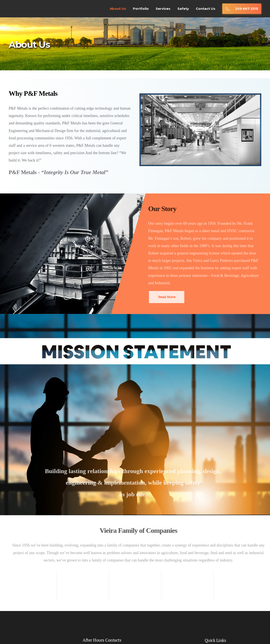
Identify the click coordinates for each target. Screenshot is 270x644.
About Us (118, 9)
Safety (183, 9)
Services (163, 9)
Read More (162, 297)
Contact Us (206, 9)
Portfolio (141, 9)
